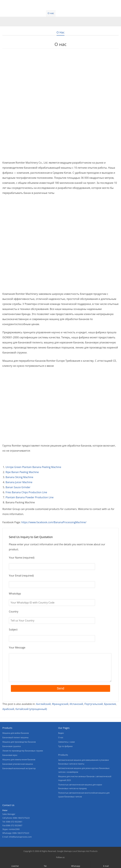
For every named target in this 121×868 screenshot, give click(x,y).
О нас (51, 13)
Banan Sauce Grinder (18, 487)
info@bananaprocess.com (20, 837)
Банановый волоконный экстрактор (19, 768)
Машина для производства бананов (19, 742)
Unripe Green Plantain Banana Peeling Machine (33, 467)
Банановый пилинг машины (15, 737)
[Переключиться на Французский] (60, 704)
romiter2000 (14, 829)
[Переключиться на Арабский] (8, 709)
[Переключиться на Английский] (43, 704)
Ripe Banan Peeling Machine (22, 472)
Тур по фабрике (65, 746)
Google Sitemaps (64, 851)
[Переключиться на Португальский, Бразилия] (100, 704)
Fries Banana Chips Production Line (26, 492)
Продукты (23, 13)
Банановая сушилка (12, 746)
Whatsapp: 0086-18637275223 (16, 833)
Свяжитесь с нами (70, 13)
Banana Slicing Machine (19, 477)
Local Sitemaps (79, 851)
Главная (7, 13)
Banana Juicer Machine (19, 482)
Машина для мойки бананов (16, 733)
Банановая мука (10, 755)
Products (63, 755)
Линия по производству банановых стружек (23, 751)
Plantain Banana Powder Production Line (29, 497)
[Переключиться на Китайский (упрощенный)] (31, 709)
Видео (38, 13)
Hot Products (92, 851)
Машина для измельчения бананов (19, 760)
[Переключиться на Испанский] (76, 704)
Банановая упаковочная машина (18, 764)
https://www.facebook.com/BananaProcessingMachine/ (54, 522)
